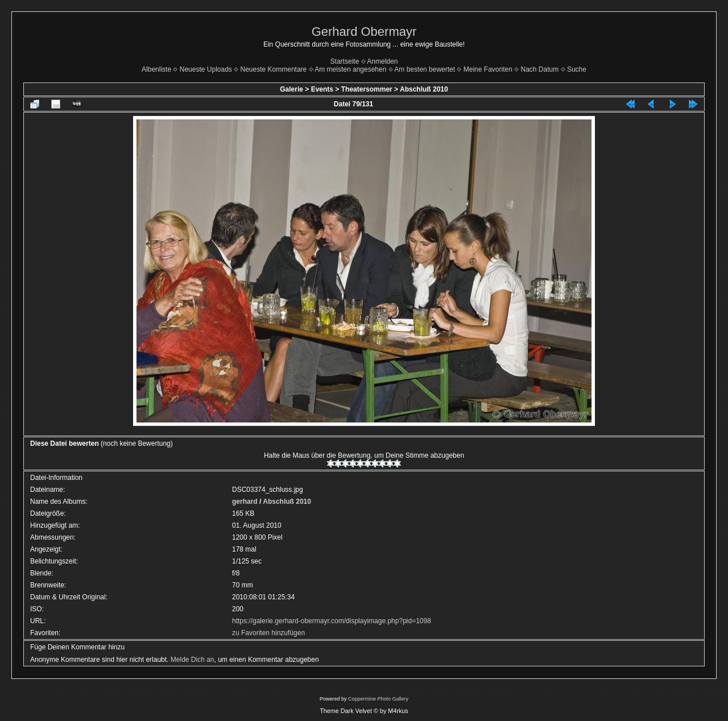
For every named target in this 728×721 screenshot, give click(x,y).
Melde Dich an (193, 660)
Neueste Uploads (206, 69)
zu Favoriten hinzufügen (268, 633)
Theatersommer (367, 89)
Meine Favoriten (488, 69)
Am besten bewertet (425, 69)
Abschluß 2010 (424, 89)
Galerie (291, 89)
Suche (577, 69)
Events (322, 89)
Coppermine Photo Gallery (378, 699)
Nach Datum (540, 69)
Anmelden (382, 61)
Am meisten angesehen (350, 69)
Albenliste (156, 69)
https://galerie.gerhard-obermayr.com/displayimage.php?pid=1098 (332, 621)
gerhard (245, 502)
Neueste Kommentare (274, 69)
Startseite (345, 61)
